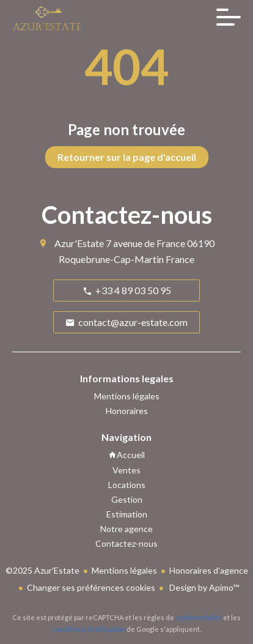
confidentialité (199, 617)
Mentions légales (124, 570)
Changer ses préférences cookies (91, 587)
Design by (203, 587)
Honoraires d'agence (209, 570)
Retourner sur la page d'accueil (127, 157)
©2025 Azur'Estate (42, 570)
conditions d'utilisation (89, 629)
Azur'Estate (79, 243)
